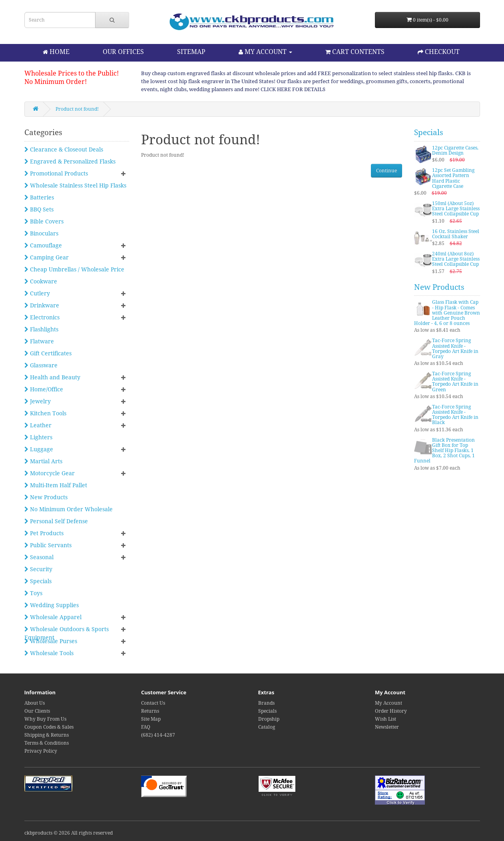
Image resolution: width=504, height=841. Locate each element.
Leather (38, 425)
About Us (35, 703)
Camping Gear (47, 257)
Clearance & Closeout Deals (64, 149)
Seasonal (39, 557)
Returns (150, 711)
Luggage (39, 449)
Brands (266, 703)
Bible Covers (44, 221)
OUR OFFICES (123, 52)
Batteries (39, 197)
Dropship (269, 719)
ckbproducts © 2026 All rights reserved (69, 833)
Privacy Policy (41, 751)
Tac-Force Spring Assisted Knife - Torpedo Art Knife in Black (455, 415)
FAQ (146, 727)
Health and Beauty (52, 377)
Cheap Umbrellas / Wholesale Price (74, 269)
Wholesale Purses (51, 641)
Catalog (267, 727)
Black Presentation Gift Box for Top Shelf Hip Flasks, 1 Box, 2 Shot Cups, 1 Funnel (444, 451)
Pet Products (44, 533)
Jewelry (38, 401)
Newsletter (387, 727)
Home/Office (44, 389)
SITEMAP (191, 52)
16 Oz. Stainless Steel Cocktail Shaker (456, 234)
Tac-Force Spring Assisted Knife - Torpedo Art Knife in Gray (455, 349)
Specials (38, 581)
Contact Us (153, 703)
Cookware (41, 281)
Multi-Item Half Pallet (56, 485)
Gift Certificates (48, 353)
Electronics (42, 317)
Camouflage (43, 245)
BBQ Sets (39, 209)
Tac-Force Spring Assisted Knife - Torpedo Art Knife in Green (455, 382)
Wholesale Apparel (53, 617)
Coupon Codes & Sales (49, 727)
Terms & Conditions (47, 743)
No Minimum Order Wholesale (69, 509)
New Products (46, 497)
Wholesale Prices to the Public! (72, 73)
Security (38, 569)
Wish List (385, 719)
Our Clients (37, 711)
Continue (386, 171)
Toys (33, 593)
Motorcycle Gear (50, 473)
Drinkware (42, 305)
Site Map (151, 719)
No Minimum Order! (56, 82)
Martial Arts (43, 461)
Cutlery (37, 293)
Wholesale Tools (49, 653)
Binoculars (41, 233)
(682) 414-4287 (158, 735)
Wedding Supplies (52, 605)
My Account (388, 703)
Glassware (41, 365)
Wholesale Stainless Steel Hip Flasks (75, 185)
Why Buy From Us (45, 719)
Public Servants (48, 545)
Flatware (39, 341)
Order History (391, 711)
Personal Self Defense (56, 521)
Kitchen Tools (45, 413)
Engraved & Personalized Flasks (70, 161)
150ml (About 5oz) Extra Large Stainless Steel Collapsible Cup (456, 209)
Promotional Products (56, 173)
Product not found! (77, 109)
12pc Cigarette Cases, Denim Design (455, 150)
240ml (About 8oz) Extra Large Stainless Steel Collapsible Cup (456, 259)
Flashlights (41, 329)
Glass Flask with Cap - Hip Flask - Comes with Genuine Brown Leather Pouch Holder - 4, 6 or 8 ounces (447, 313)
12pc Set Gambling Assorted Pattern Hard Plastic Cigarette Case (453, 178)
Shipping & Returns (47, 735)
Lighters (38, 437)
